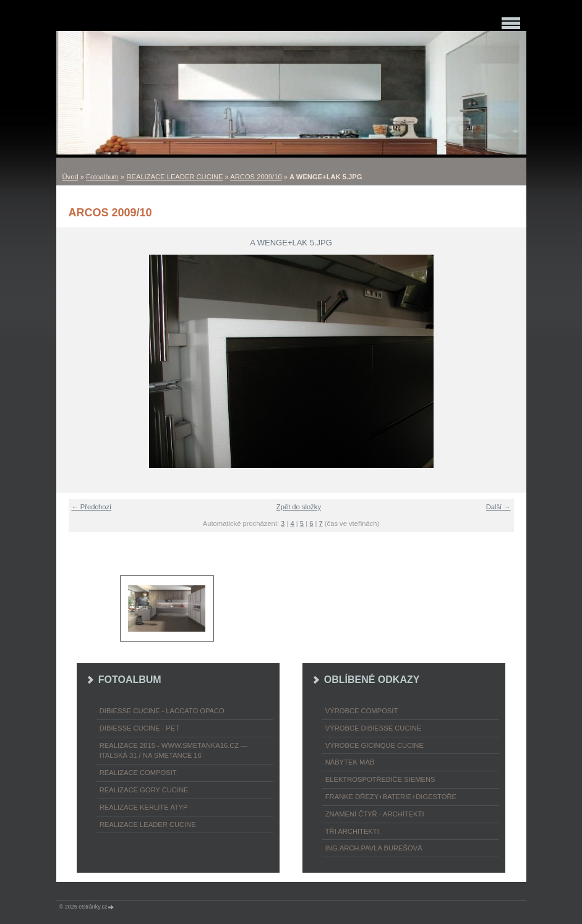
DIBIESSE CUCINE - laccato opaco (162, 711)
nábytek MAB (350, 762)
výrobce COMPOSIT (362, 711)
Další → (499, 507)
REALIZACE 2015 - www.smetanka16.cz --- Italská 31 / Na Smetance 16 (174, 751)
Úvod (71, 177)
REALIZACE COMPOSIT (138, 773)
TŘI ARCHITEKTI (352, 831)
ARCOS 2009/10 (256, 177)
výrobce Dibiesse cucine (373, 728)
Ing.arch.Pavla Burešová (374, 848)
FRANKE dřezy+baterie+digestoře (391, 797)
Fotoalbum (102, 177)
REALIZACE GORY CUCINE (144, 790)
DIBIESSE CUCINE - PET (139, 728)
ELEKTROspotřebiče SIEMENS (380, 779)
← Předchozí (92, 507)
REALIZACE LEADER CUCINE (174, 177)
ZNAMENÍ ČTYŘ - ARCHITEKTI (375, 814)
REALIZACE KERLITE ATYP (144, 807)
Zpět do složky (299, 507)
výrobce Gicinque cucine (374, 745)
